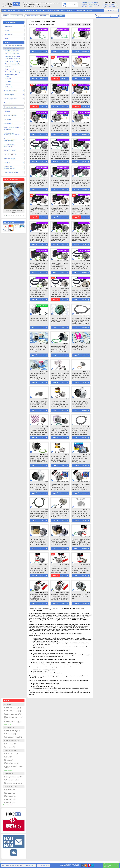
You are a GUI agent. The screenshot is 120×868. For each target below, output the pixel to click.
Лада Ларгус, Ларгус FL (12, 64)
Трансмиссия (8, 103)
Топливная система (10, 115)
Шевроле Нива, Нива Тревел (12, 75)
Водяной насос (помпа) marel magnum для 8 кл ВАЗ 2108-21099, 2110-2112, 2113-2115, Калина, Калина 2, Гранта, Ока (60, 45)
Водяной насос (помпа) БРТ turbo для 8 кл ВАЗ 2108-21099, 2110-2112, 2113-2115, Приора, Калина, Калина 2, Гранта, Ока (60, 515)
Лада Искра (9, 87)
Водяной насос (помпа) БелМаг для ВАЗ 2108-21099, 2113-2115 (80, 348)
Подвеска (7, 111)
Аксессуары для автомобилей (9, 145)
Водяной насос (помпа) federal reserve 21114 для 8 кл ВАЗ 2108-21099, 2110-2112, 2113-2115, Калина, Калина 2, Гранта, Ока (60, 542)
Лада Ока (8, 79)
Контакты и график (14, 10)
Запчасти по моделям (11, 172)
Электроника (8, 123)
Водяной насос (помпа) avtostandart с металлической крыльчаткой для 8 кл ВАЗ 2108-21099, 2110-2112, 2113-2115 (38, 376)
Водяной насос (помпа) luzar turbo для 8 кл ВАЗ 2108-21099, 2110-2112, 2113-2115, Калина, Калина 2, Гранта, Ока (81, 73)
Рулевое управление (11, 99)
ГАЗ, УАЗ (8, 81)
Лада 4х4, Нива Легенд (12, 72)
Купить (42, 51)
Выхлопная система (10, 91)
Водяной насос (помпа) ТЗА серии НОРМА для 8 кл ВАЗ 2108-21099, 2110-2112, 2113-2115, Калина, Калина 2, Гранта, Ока (39, 459)
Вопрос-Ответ (40, 10)
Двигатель (7, 43)
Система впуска (9, 95)
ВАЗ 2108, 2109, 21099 (12, 48)
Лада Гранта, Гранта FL (12, 56)
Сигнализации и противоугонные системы (12, 134)
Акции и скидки (80, 10)
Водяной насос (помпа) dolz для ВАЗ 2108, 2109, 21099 (39, 319)
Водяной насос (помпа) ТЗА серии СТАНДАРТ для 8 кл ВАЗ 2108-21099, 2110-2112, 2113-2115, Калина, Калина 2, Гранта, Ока (81, 45)
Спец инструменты (10, 154)
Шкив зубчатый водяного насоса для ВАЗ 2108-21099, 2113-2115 (59, 320)
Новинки (7, 30)
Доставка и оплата (28, 10)
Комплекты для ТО (10, 150)
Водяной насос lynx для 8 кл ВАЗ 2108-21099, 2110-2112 (80, 596)
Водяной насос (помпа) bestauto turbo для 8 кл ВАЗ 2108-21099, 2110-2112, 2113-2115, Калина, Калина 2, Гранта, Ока (39, 487)
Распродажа (8, 26)
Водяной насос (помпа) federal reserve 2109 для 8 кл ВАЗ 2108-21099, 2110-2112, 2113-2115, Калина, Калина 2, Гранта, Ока (38, 542)
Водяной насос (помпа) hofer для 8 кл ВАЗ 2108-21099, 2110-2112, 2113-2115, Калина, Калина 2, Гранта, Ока (59, 459)
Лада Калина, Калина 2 (12, 59)
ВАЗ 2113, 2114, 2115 (12, 53)
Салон (6, 38)
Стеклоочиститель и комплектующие (10, 140)
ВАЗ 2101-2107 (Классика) (13, 45)
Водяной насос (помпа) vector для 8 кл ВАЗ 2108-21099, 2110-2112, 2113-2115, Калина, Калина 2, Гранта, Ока (80, 404)
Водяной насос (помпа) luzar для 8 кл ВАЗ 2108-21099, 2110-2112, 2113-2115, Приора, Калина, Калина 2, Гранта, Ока (59, 73)
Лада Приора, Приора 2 (12, 61)
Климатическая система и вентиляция (12, 128)
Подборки (7, 163)
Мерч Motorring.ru (10, 158)
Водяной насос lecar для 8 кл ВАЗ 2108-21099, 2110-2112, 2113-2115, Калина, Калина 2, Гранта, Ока (38, 404)
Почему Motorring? (67, 10)
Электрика (7, 119)
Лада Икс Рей (9, 69)
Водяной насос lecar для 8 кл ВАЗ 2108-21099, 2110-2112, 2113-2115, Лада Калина (81, 376)
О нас (4, 10)
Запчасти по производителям (9, 167)
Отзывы (89, 10)
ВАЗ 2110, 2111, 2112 (12, 51)
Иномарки (8, 84)
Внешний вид (8, 34)
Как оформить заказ (53, 10)
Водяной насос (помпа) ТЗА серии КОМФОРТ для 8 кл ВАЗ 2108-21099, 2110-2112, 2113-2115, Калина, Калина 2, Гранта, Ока (39, 73)
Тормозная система (10, 107)
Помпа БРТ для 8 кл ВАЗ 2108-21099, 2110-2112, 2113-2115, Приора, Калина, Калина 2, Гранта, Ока (81, 514)
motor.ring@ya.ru (91, 2)
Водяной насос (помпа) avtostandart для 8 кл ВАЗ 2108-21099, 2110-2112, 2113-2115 (38, 349)
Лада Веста (9, 67)
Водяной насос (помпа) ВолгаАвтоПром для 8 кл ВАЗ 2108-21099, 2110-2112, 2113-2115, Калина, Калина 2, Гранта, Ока (59, 349)
